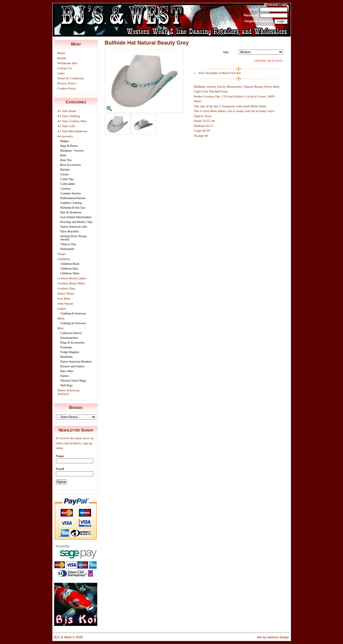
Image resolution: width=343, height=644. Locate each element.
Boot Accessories (71, 165)
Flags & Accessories (73, 343)
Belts (64, 155)
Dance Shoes (66, 293)
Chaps (62, 254)
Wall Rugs (67, 385)
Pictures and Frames (72, 366)
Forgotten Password (259, 21)
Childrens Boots (70, 264)
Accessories (65, 136)
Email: (254, 9)
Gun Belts (64, 298)
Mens (61, 318)
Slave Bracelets (70, 231)
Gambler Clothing (71, 203)
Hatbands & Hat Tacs (73, 208)
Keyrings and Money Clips (76, 222)
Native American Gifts (74, 227)
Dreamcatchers (69, 338)
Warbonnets (68, 249)
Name (60, 456)
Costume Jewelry (71, 193)
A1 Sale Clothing (69, 116)
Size (226, 52)
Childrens (64, 259)
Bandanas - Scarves (72, 151)
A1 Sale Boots (67, 111)
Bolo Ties (66, 160)
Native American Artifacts (69, 392)
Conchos (66, 189)
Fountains (66, 347)
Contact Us (65, 68)
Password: (251, 15)
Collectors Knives (71, 333)
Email (60, 469)
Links (61, 73)
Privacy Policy (67, 83)
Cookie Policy (67, 88)
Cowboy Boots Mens (71, 283)
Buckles (65, 170)
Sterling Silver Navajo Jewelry (74, 238)
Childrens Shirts (70, 273)
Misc (61, 328)
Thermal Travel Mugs (73, 381)
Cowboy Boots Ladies (72, 278)
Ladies (62, 308)
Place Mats (67, 371)
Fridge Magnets (70, 352)
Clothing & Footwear (73, 313)
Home (61, 53)
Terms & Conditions (71, 78)
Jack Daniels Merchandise (76, 217)
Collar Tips (67, 179)
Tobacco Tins (68, 244)
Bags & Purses (69, 146)
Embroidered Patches (73, 198)
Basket (62, 58)
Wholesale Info (68, 63)
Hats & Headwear (71, 212)
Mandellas (67, 357)
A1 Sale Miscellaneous (72, 131)
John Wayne (65, 303)
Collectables (68, 184)
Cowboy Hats (66, 288)
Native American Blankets (76, 362)
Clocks (65, 174)
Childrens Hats (69, 269)
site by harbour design (273, 637)
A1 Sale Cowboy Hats (72, 121)
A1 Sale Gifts (66, 126)
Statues (65, 376)
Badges (65, 141)
